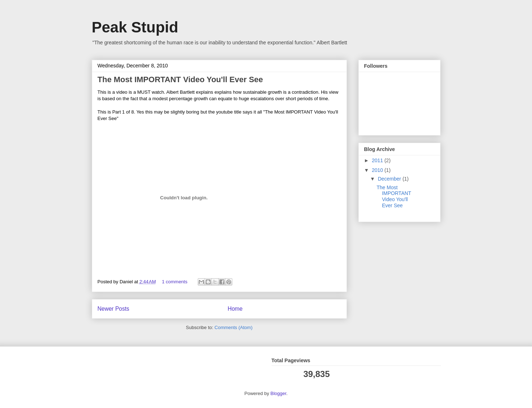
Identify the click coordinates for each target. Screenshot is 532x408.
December (390, 179)
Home (235, 309)
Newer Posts (113, 309)
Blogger (278, 393)
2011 (378, 160)
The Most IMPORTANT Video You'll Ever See (180, 79)
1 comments (175, 282)
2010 (378, 170)
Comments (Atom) (234, 327)
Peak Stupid (135, 27)
